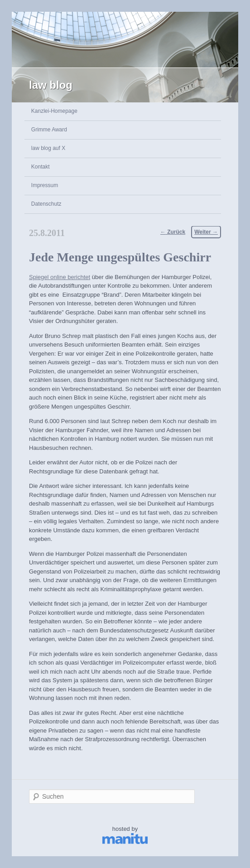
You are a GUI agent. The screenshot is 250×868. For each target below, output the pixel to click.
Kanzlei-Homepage (54, 111)
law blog (51, 85)
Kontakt (41, 167)
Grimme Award (49, 130)
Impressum (45, 185)
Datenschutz (46, 204)
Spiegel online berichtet (60, 277)
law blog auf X (48, 148)
